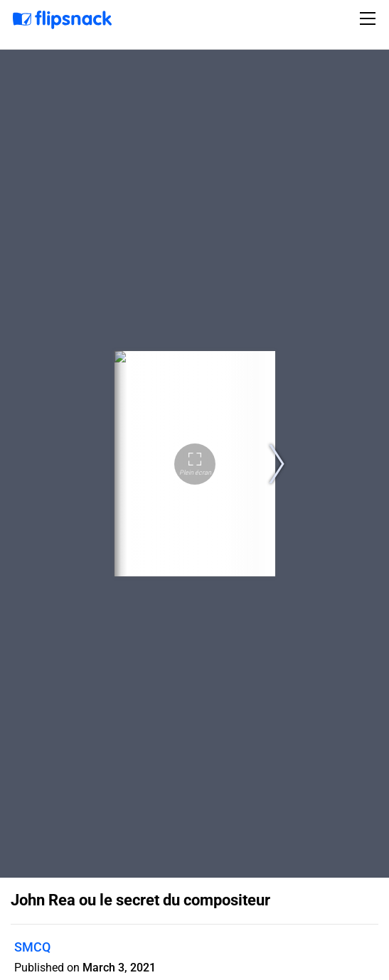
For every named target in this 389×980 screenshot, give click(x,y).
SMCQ (32, 947)
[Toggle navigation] (370, 18)
